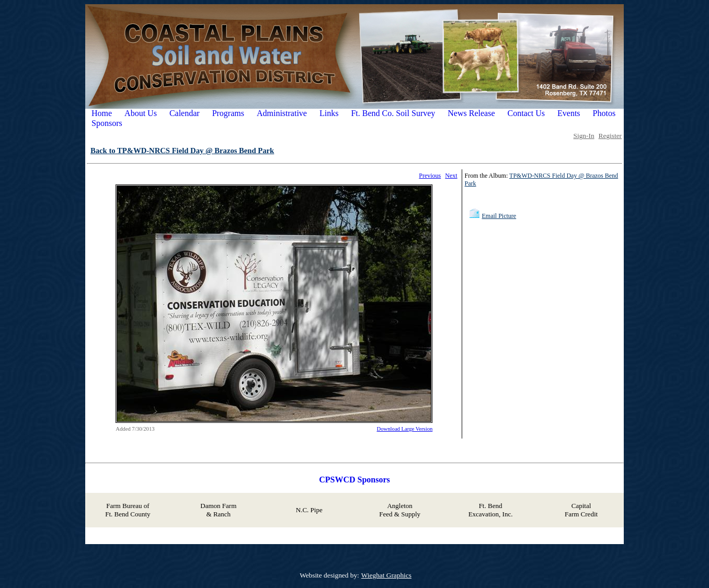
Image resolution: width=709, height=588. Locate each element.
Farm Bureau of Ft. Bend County (128, 510)
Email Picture (499, 216)
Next (451, 176)
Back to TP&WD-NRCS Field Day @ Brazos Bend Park (182, 151)
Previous (430, 176)
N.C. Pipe (309, 510)
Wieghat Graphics (386, 575)
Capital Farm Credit (581, 510)
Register (610, 136)
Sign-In (584, 136)
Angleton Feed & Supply (400, 510)
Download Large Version (405, 429)
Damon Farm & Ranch (218, 510)
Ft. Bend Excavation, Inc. (491, 510)
